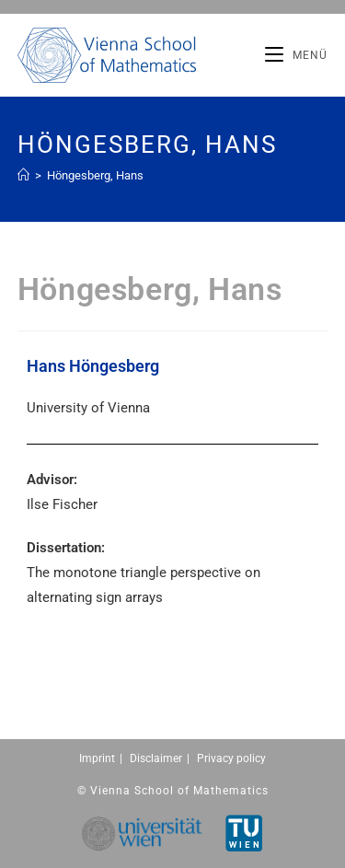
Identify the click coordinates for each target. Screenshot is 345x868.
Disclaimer (156, 758)
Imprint (97, 758)
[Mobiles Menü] (296, 55)
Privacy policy (231, 758)
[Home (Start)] (23, 175)
